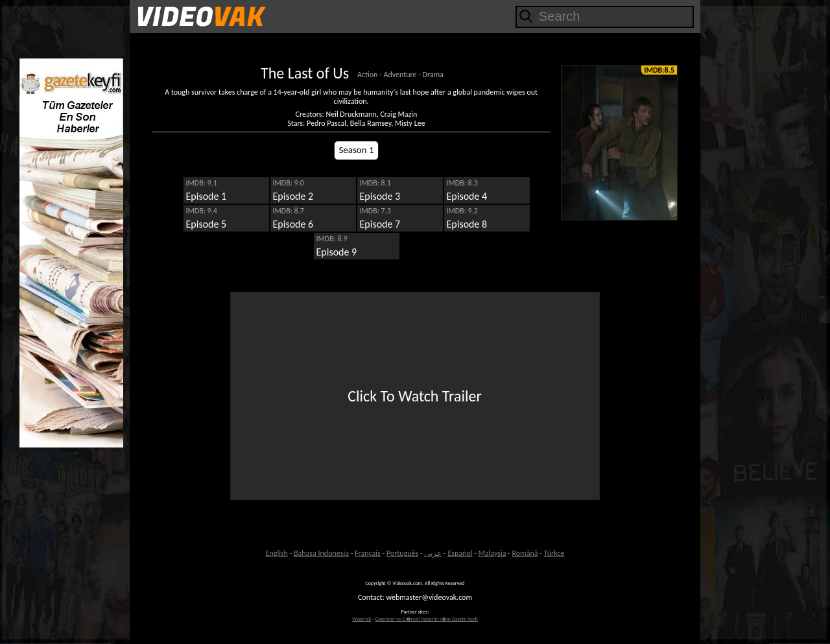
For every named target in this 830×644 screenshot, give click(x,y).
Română (525, 553)
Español (460, 553)
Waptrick (362, 619)
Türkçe (554, 553)
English (277, 553)
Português (402, 553)
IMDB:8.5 (659, 70)
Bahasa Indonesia (321, 553)
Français (368, 553)
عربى (433, 553)
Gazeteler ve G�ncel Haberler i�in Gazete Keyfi (426, 619)
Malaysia (492, 553)
